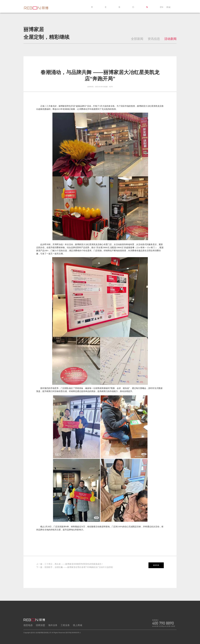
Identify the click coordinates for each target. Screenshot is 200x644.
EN (162, 7)
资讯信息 (154, 39)
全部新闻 (137, 39)
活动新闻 (170, 39)
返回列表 (156, 565)
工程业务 (65, 625)
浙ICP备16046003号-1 (73, 633)
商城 (168, 7)
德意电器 (28, 625)
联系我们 (155, 620)
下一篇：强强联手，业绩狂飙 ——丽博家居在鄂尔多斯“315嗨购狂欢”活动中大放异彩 (75, 567)
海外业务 (53, 625)
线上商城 (78, 625)
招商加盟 (40, 625)
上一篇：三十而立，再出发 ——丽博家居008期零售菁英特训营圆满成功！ (70, 564)
